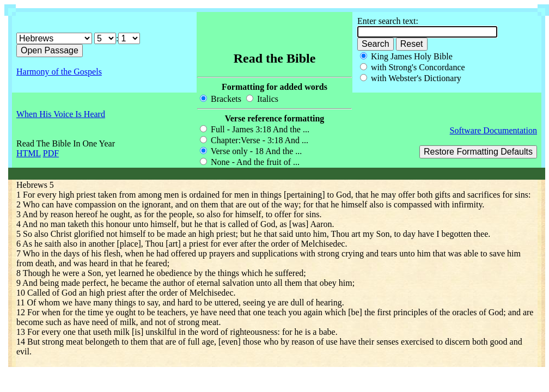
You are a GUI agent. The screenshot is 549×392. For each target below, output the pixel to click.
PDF (51, 153)
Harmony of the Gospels (59, 72)
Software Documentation (493, 130)
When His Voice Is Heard (61, 114)
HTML (29, 153)
